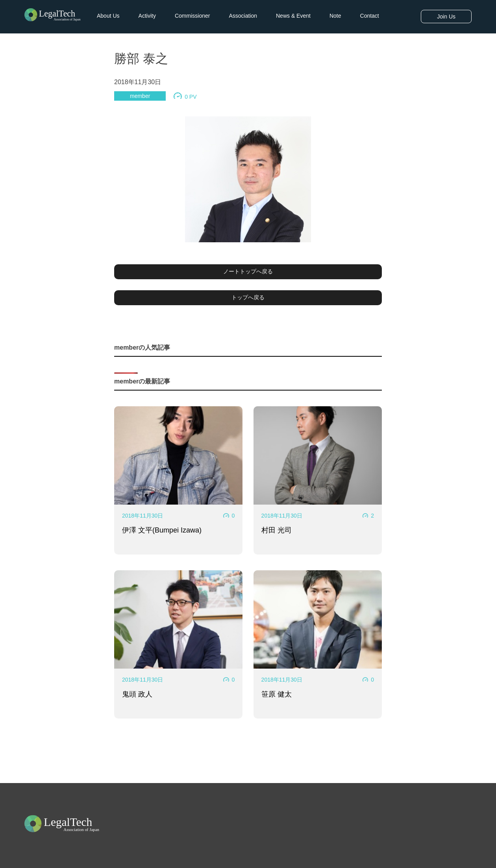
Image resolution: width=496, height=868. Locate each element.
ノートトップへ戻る (248, 271)
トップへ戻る (248, 297)
